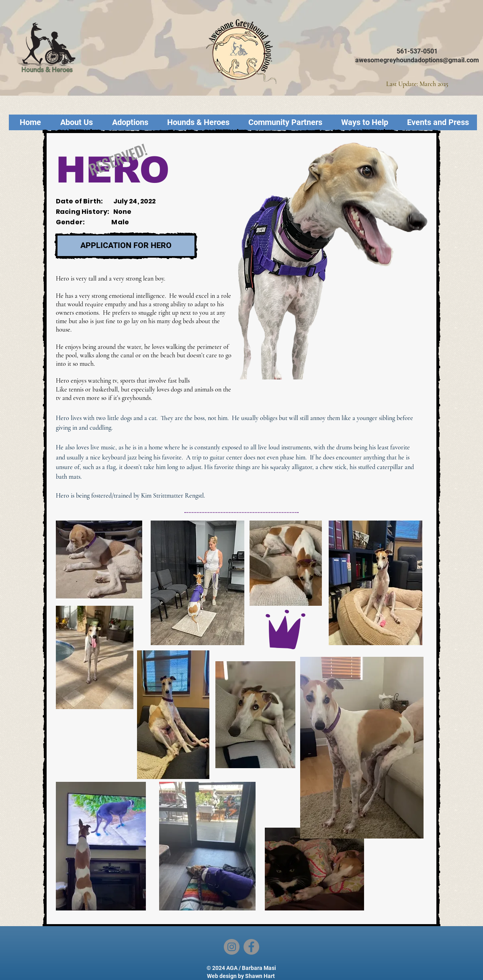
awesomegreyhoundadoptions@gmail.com (417, 60)
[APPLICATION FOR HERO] (126, 246)
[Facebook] (251, 947)
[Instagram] (232, 947)
